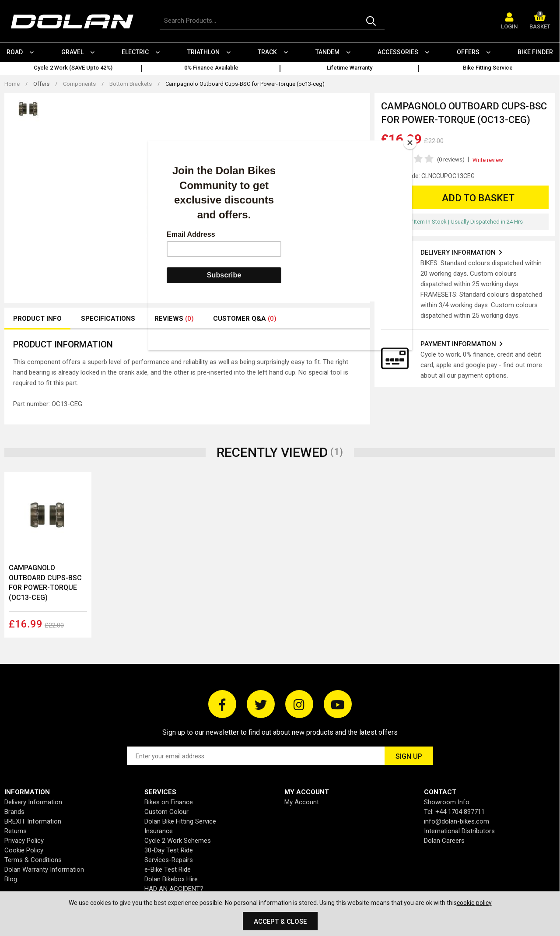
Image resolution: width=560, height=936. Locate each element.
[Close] (410, 143)
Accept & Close (280, 922)
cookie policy (474, 903)
